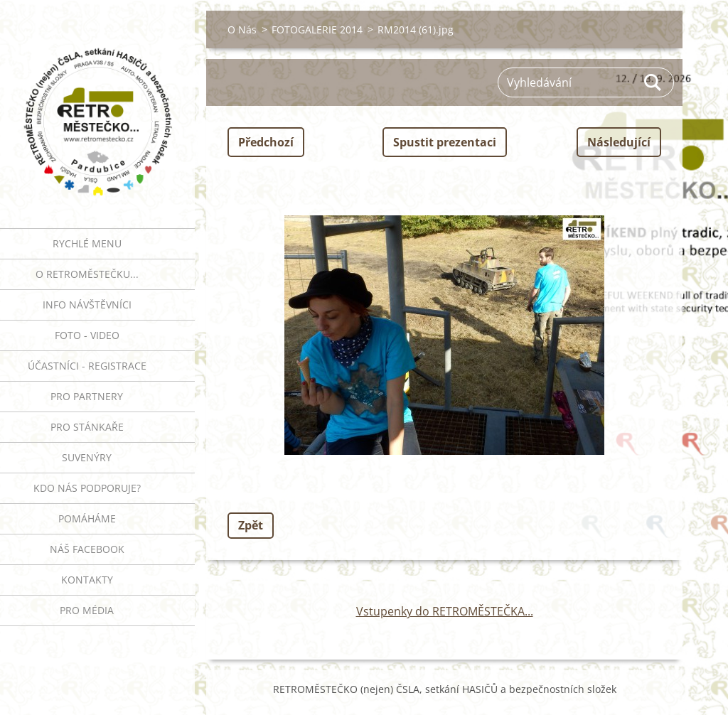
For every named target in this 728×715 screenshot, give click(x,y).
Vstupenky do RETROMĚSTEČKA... (445, 611)
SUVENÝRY (87, 457)
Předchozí (266, 142)
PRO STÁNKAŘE (87, 427)
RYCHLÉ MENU (87, 243)
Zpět (251, 525)
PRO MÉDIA (87, 610)
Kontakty (87, 580)
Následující (619, 142)
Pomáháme (87, 518)
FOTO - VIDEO (87, 335)
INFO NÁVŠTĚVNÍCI (87, 305)
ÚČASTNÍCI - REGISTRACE (87, 366)
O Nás (242, 29)
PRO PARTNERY (87, 396)
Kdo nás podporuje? (87, 488)
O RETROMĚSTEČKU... (87, 274)
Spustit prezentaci (445, 142)
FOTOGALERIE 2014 (317, 29)
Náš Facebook (87, 549)
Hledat (653, 82)
